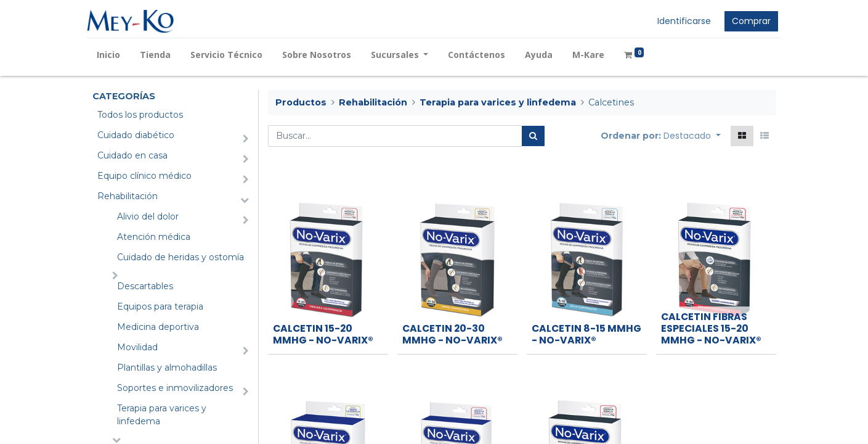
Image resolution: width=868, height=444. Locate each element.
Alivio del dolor (148, 216)
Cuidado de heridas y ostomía (180, 257)
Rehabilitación (128, 196)
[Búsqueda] (533, 136)
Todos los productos (140, 115)
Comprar (746, 21)
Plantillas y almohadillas (167, 368)
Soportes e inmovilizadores (175, 388)
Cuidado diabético (136, 135)
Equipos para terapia (160, 306)
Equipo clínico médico (144, 176)
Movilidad (137, 347)
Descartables (145, 286)
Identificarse (679, 21)
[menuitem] (114, 55)
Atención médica (154, 237)
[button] (692, 136)
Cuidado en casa (132, 155)
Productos (301, 102)
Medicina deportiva (158, 327)
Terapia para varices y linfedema (162, 415)
